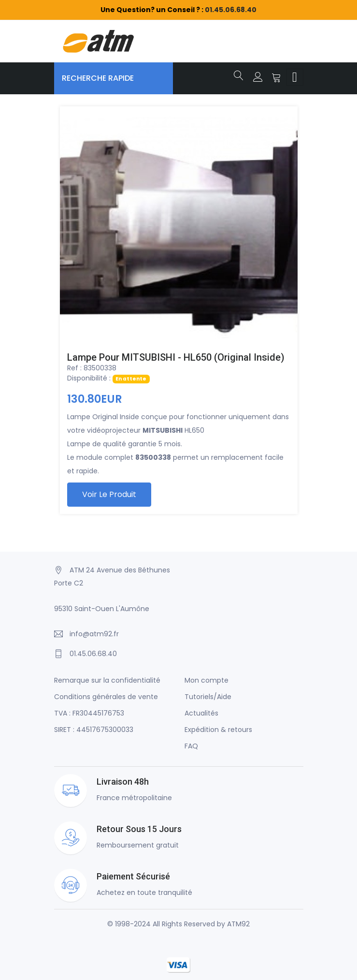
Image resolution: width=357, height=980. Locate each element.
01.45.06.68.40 (231, 10)
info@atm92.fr (94, 634)
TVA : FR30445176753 (89, 713)
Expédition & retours (218, 730)
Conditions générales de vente (106, 697)
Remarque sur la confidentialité (107, 680)
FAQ (191, 746)
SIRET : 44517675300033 (94, 730)
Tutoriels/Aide (208, 697)
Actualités (201, 713)
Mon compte (207, 680)
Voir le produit (109, 494)
